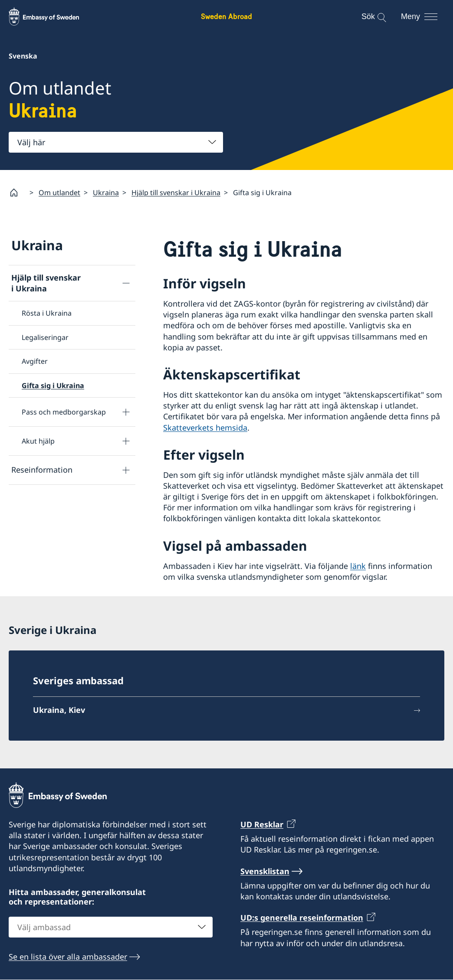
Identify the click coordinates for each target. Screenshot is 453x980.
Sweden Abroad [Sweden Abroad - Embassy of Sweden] (226, 16)
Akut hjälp (38, 441)
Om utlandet (59, 193)
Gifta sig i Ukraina (53, 385)
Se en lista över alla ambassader (68, 957)
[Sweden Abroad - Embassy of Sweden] (52, 16)
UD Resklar (262, 824)
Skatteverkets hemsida (205, 428)
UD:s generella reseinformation (302, 918)
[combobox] (116, 142)
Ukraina (106, 193)
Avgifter (35, 361)
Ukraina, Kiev (59, 710)
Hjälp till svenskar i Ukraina (176, 193)
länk (358, 566)
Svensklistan (265, 871)
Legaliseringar (45, 337)
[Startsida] (17, 193)
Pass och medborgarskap (64, 412)
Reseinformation (42, 470)
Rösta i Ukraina (47, 314)
